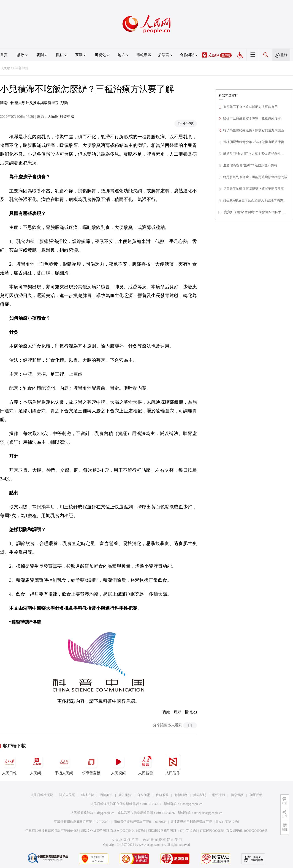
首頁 (4, 55)
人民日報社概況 (42, 795)
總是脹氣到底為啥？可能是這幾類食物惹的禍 (255, 177)
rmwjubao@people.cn (208, 813)
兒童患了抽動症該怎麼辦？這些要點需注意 (254, 189)
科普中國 (22, 68)
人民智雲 (146, 764)
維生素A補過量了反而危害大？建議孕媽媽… (255, 200)
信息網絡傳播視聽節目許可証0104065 (52, 831)
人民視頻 (118, 764)
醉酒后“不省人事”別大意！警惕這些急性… (253, 154)
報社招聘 (87, 795)
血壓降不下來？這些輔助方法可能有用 (250, 107)
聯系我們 (256, 795)
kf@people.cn (105, 813)
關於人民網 (67, 795)
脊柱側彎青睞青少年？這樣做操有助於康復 (254, 142)
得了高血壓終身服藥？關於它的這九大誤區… (255, 130)
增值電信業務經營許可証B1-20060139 (140, 822)
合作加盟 (144, 795)
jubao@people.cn (191, 804)
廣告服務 (125, 795)
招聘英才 (106, 795)
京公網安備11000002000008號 (247, 831)
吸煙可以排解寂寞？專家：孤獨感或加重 (252, 119)
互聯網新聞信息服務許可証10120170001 (82, 822)
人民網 (5, 68)
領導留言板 (91, 764)
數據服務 (181, 795)
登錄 (284, 55)
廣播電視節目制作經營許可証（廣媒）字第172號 (205, 822)
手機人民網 (64, 764)
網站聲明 (200, 795)
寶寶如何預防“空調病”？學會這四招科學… (254, 212)
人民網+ (37, 764)
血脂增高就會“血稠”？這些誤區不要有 (250, 165)
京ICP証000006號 (212, 831)
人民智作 (173, 764)
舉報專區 (144, 55)
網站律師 (218, 795)
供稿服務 (162, 795)
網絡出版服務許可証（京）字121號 (172, 831)
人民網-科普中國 (61, 117)
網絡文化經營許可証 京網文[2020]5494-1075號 (113, 831)
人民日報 (9, 764)
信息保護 (237, 795)
